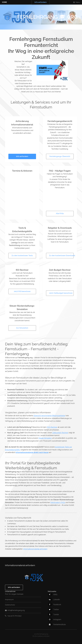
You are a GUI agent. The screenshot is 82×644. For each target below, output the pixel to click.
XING (53, 595)
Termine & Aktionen (22, 171)
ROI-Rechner (52, 427)
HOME (5, 2)
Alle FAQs (60, 214)
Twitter (54, 610)
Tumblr (54, 615)
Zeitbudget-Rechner (60, 433)
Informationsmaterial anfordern (35, 549)
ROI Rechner (22, 270)
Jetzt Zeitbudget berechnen (61, 293)
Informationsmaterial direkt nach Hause (32, 452)
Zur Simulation (22, 328)
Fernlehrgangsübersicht (60, 121)
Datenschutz (10, 605)
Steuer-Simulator (45, 438)
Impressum (9, 600)
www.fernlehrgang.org (41, 634)
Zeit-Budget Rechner (60, 270)
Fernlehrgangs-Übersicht (60, 156)
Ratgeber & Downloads (60, 228)
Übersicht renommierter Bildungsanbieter (49, 416)
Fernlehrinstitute (57, 624)
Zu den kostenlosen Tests (22, 256)
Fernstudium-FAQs (58, 502)
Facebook (55, 605)
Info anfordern (22, 156)
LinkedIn (54, 600)
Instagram (55, 620)
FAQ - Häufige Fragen (60, 171)
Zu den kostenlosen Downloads (61, 256)
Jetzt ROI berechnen (22, 291)
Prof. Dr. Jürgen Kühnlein (14, 594)
